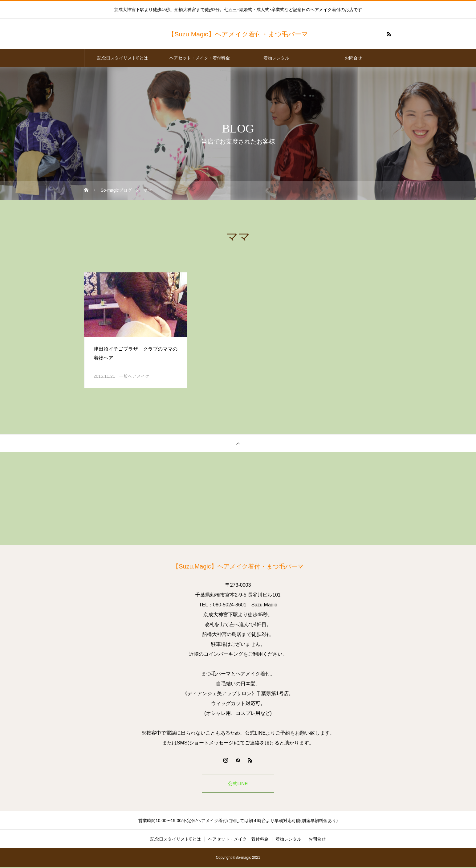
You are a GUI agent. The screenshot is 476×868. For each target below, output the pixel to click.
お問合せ (353, 58)
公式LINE (238, 784)
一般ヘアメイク (134, 376)
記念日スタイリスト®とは (123, 58)
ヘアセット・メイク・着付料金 (200, 58)
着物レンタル (276, 58)
